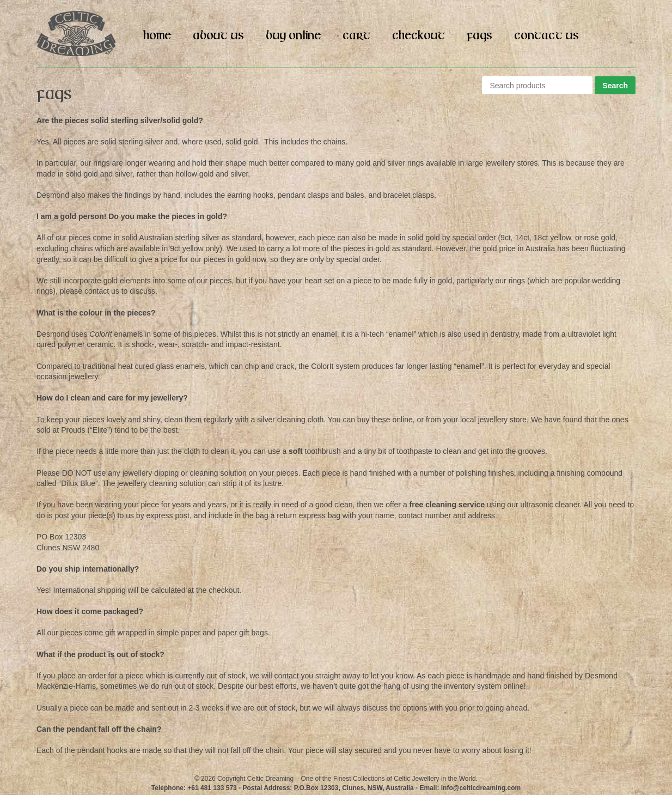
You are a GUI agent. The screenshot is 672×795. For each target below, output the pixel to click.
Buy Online (293, 36)
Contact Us (546, 36)
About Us (218, 36)
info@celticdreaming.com (481, 788)
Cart (356, 36)
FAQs (479, 36)
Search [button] (615, 86)
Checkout (419, 36)
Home (157, 36)
